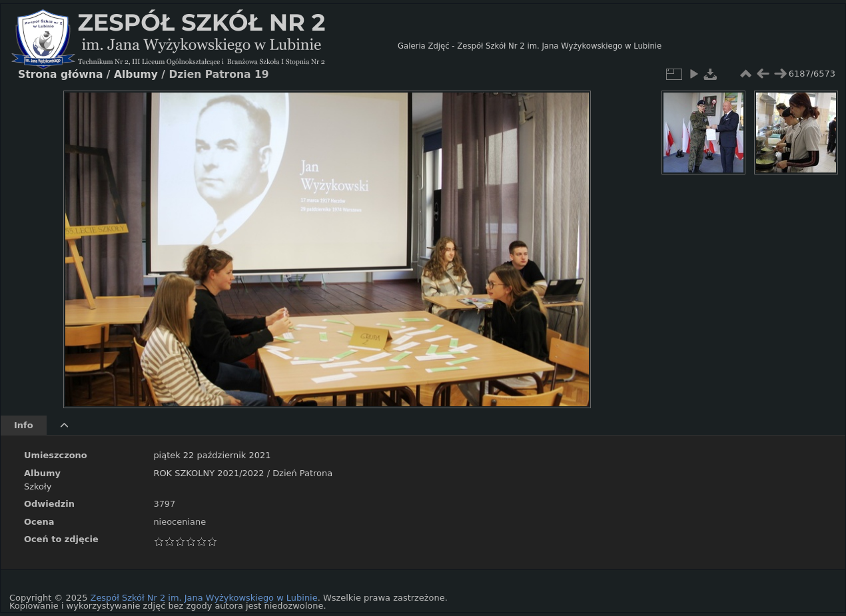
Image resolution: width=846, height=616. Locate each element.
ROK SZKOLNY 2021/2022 (209, 473)
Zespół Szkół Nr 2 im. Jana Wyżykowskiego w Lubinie (204, 598)
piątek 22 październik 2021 (212, 455)
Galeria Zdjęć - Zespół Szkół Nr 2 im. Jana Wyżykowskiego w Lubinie (530, 46)
